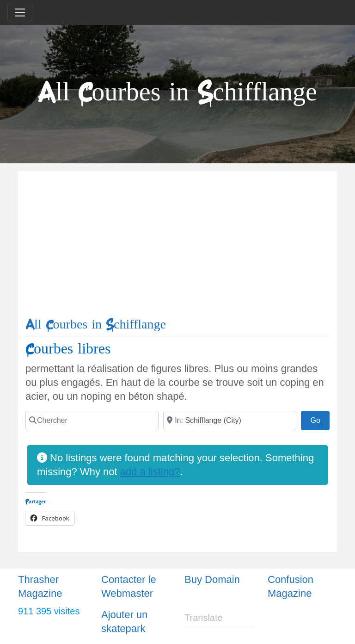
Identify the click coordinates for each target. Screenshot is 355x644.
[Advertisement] (177, 248)
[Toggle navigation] (20, 12)
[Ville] (230, 421)
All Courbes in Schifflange (96, 325)
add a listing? (150, 472)
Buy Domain (212, 579)
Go (320, 419)
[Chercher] (92, 421)
